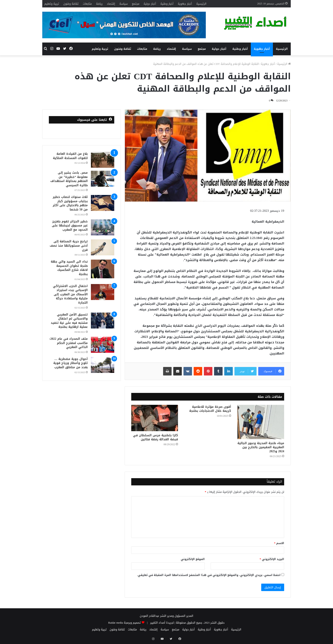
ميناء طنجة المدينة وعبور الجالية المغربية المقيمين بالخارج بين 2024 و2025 (261, 447)
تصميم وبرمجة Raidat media (125, 623)
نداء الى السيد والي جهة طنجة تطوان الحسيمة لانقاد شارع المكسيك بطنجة (69, 268)
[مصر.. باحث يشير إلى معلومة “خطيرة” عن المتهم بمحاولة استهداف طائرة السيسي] (103, 179)
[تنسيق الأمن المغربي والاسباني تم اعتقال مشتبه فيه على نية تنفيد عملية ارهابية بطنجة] (103, 321)
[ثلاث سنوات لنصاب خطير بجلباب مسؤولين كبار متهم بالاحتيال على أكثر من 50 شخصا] (103, 203)
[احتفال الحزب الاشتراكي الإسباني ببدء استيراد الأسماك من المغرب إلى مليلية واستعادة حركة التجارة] (103, 292)
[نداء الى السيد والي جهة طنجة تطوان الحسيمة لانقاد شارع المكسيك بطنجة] (103, 269)
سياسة (123, 4)
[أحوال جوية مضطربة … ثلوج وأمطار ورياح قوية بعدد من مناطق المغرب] (103, 365)
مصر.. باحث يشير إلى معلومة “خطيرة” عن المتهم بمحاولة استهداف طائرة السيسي (69, 179)
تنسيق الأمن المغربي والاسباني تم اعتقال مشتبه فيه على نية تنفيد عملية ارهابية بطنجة (69, 321)
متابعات (87, 4)
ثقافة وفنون (71, 4)
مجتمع (136, 4)
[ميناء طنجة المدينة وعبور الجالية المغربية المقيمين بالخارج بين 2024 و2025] (261, 422)
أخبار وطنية (167, 4)
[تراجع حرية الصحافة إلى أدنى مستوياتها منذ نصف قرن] (103, 247)
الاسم (279, 543)
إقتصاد (111, 4)
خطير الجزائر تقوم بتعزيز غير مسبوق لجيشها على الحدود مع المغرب (70, 226)
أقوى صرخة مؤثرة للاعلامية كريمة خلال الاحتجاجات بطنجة (210, 409)
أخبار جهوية (185, 4)
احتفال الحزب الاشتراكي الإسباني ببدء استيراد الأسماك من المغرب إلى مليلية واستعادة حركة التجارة (70, 294)
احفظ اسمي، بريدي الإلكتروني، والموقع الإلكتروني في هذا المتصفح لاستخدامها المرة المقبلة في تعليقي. (209, 575)
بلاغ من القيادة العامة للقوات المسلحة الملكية (70, 156)
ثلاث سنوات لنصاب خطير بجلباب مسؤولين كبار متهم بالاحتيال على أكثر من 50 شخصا (70, 203)
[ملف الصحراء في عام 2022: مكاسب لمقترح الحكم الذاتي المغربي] (103, 345)
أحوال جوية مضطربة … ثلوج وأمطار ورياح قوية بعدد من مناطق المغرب (71, 363)
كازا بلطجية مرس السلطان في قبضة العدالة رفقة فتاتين (155, 437)
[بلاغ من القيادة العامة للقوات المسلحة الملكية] (103, 160)
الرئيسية (201, 4)
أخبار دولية (150, 4)
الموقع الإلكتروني (193, 559)
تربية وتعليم (52, 4)
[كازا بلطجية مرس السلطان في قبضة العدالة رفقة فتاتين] (155, 418)
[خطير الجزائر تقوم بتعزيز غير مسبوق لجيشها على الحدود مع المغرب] (103, 227)
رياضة (99, 4)
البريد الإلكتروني (272, 559)
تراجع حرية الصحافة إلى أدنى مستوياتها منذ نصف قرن (69, 246)
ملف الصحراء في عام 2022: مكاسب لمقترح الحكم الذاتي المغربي (68, 343)
